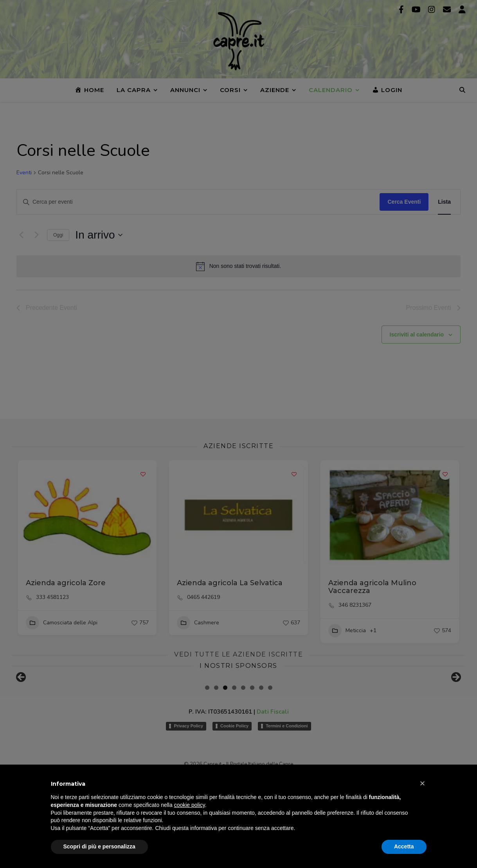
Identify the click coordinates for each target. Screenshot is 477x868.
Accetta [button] (404, 846)
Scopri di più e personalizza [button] (99, 846)
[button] (423, 783)
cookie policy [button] (190, 805)
